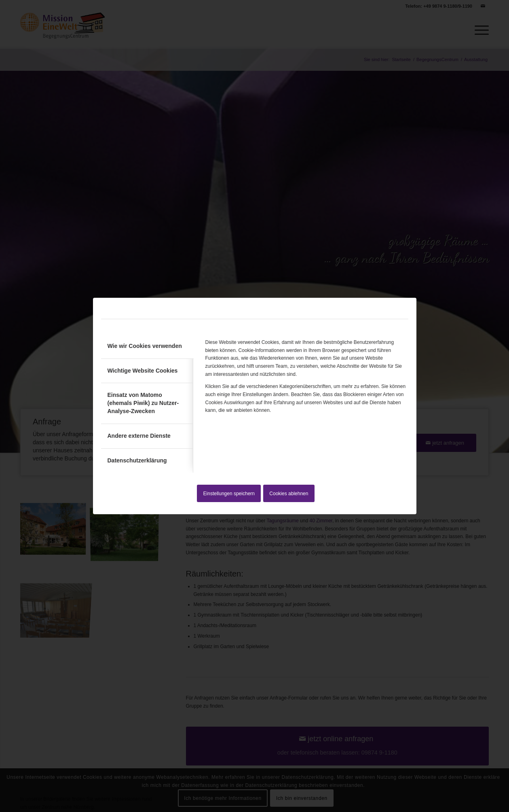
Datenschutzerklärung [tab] (137, 460)
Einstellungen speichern (229, 494)
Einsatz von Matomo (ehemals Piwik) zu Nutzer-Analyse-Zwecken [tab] (143, 403)
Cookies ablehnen (289, 494)
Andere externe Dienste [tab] (139, 436)
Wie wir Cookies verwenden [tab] (145, 346)
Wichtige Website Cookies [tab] (143, 371)
